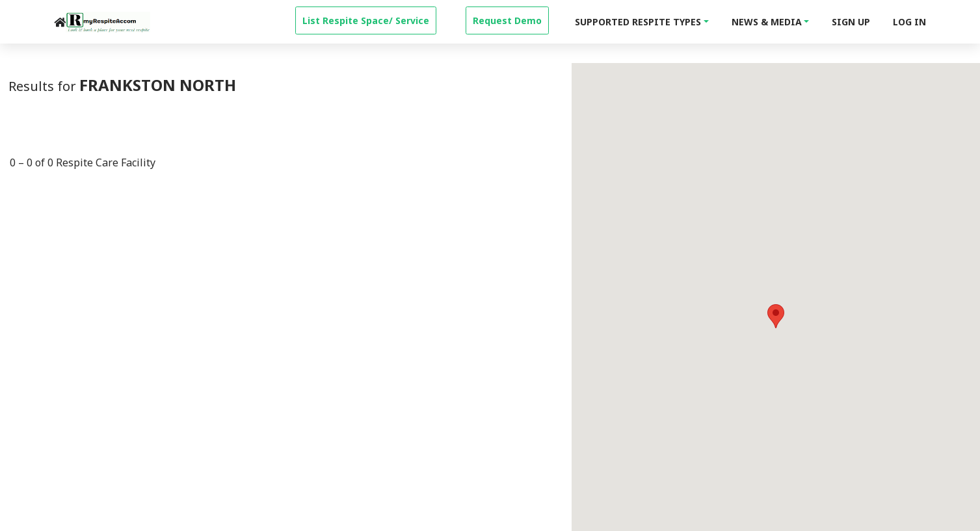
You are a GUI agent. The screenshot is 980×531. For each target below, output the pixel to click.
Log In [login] (909, 22)
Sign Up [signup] (851, 22)
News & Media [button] (767, 22)
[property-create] (366, 19)
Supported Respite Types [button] (638, 22)
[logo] (108, 22)
